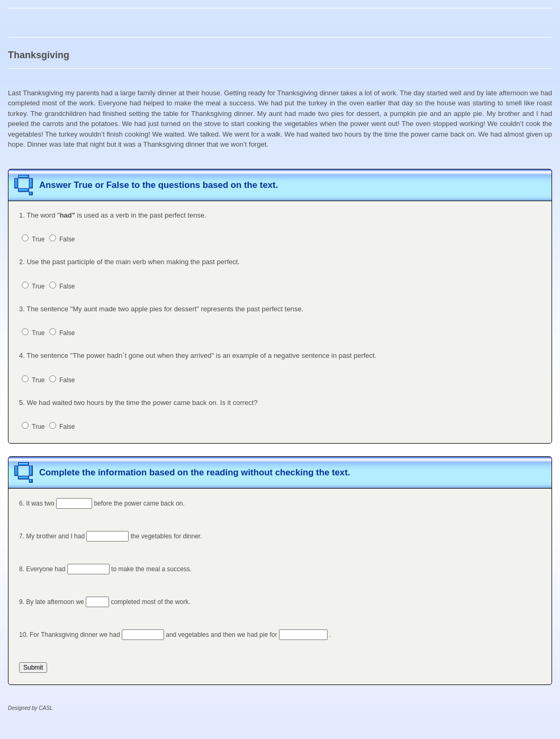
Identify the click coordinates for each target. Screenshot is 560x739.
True (33, 239)
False (62, 239)
